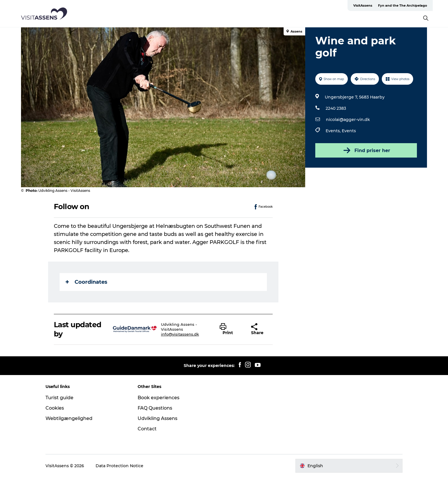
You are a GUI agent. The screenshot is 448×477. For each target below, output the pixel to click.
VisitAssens (363, 5)
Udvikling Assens (157, 418)
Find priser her (366, 150)
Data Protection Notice (119, 466)
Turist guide (59, 398)
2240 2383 (336, 108)
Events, (334, 131)
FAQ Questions (155, 408)
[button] (231, 329)
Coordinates (87, 282)
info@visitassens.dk (180, 334)
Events (349, 131)
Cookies (55, 408)
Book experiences (158, 398)
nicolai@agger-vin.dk (348, 120)
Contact (147, 429)
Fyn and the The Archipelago (403, 5)
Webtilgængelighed (69, 418)
